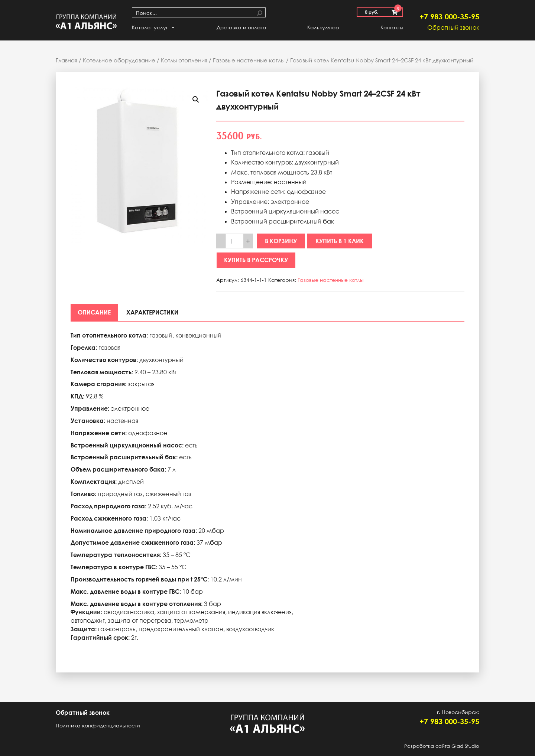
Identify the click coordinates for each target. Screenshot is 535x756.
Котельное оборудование (119, 60)
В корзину (281, 241)
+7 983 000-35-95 (449, 16)
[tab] (95, 312)
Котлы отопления (184, 60)
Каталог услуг (154, 27)
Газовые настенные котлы (249, 60)
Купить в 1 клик (340, 241)
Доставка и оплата (241, 27)
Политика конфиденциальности (98, 725)
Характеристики (153, 312)
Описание (95, 312)
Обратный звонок (453, 27)
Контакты (392, 27)
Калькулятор (323, 27)
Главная (67, 60)
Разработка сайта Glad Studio (442, 746)
